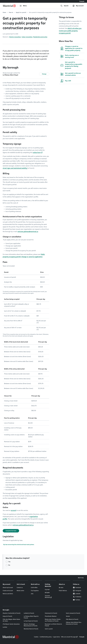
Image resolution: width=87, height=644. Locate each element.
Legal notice (56, 637)
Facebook (77, 588)
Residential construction (40, 37)
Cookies (36, 637)
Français (82, 1)
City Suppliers (35, 591)
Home (4, 12)
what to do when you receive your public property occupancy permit (70, 31)
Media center (20, 591)
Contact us (20, 588)
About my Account (8, 588)
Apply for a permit (21, 12)
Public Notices (63, 591)
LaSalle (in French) (29, 613)
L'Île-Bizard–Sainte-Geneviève (11, 624)
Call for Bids (34, 588)
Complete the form (11, 531)
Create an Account (8, 591)
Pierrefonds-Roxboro (51, 616)
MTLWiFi (47, 593)
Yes (9, 562)
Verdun (68, 616)
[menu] (23, 6)
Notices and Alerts (8, 594)
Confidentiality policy (46, 637)
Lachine (5, 627)
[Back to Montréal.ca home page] (9, 6)
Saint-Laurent (49, 629)
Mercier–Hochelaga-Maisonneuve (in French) (31, 625)
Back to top (81, 578)
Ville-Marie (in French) (72, 619)
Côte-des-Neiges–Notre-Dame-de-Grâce (12, 620)
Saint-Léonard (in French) (73, 613)
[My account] (78, 6)
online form (37, 153)
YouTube (77, 600)
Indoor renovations (27, 37)
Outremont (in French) (51, 613)
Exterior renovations (15, 37)
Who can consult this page (69, 637)
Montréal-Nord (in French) (31, 629)
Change (44, 74)
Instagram (77, 591)
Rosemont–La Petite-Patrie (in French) (53, 625)
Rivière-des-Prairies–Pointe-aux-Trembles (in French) (53, 620)
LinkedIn (77, 594)
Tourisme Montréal (47, 597)
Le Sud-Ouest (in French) (31, 621)
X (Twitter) (77, 597)
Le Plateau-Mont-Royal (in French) (31, 617)
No (9, 565)
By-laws (61, 588)
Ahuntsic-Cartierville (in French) (12, 613)
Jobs (32, 594)
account (14, 510)
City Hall (47, 590)
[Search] (64, 6)
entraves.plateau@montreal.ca (28, 232)
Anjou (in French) (7, 616)
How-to (11, 12)
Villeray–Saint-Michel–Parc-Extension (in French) (74, 623)
